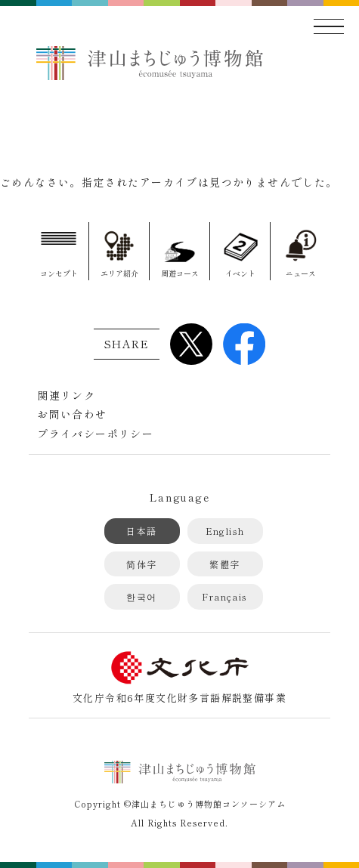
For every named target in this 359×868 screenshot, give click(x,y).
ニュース (301, 273)
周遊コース (180, 273)
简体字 (141, 564)
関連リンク (66, 395)
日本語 (141, 531)
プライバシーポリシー (95, 434)
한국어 (141, 596)
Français (224, 596)
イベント (240, 273)
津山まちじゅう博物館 (150, 63)
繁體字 (224, 564)
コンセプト (59, 273)
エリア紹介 (119, 273)
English (225, 531)
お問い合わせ (72, 414)
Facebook (244, 344)
